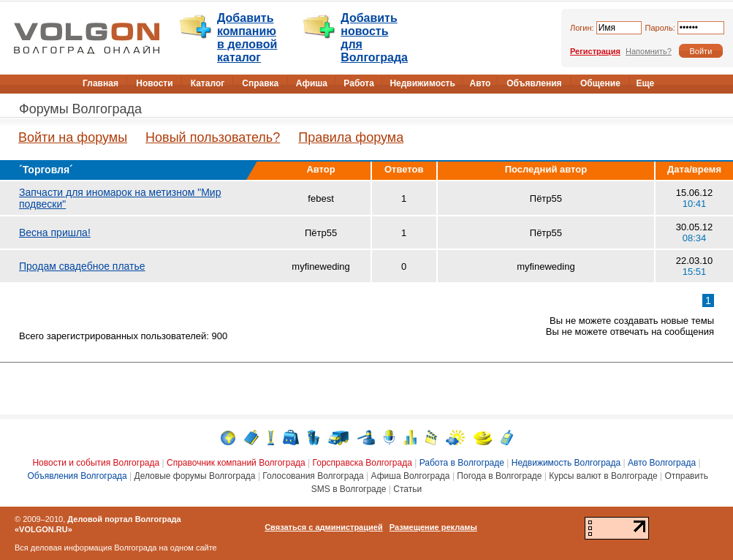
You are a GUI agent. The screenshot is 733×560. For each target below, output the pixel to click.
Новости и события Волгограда (96, 463)
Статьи (407, 489)
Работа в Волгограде (462, 463)
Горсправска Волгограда (362, 463)
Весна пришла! (55, 232)
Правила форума (351, 137)
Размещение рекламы (433, 527)
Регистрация (595, 51)
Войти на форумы (73, 137)
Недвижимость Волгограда (566, 463)
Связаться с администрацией (324, 527)
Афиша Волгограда (411, 476)
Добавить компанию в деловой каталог (247, 38)
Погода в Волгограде (499, 476)
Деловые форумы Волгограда (195, 476)
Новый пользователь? (213, 137)
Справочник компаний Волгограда (236, 463)
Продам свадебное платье (82, 266)
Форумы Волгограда (80, 109)
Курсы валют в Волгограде (603, 476)
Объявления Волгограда (77, 476)
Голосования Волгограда (313, 476)
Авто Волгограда (662, 463)
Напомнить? (649, 51)
